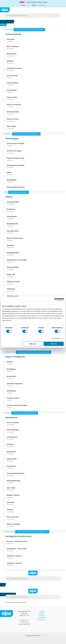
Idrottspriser (12, 418)
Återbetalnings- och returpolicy (42, 619)
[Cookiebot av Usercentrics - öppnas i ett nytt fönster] (56, 299)
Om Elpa (42, 611)
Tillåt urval (33, 344)
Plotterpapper (12, 138)
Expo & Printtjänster (15, 357)
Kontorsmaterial (13, 34)
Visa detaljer (56, 338)
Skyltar (9, 197)
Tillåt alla (54, 344)
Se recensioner (41, 5)
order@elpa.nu (24, 620)
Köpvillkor (42, 615)
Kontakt (42, 613)
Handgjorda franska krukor (19, 536)
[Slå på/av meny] (3, 24)
